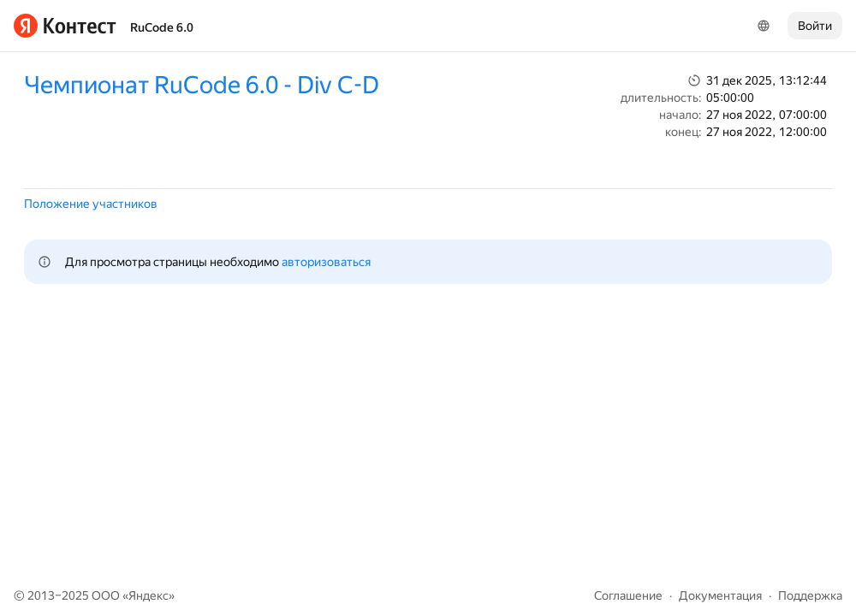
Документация (720, 595)
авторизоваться (326, 262)
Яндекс (149, 595)
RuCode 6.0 (162, 27)
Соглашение (628, 595)
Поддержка (810, 595)
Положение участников (91, 204)
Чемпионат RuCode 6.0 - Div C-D (202, 85)
